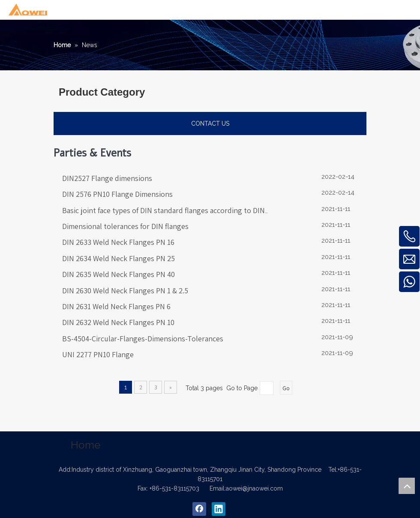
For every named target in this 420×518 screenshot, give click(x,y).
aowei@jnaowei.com (254, 488)
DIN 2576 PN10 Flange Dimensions (117, 194)
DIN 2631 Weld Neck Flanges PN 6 (116, 306)
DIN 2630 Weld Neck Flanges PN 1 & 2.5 (125, 291)
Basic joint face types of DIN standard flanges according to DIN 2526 (172, 210)
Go (286, 388)
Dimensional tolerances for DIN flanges (125, 226)
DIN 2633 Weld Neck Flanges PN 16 (118, 242)
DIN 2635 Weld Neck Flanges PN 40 (118, 274)
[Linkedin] (219, 509)
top (407, 486)
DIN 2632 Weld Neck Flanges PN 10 (118, 322)
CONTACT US (210, 123)
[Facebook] (199, 509)
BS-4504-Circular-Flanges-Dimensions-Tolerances (143, 339)
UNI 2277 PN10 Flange (98, 354)
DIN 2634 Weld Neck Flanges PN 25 (118, 258)
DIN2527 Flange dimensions (107, 178)
